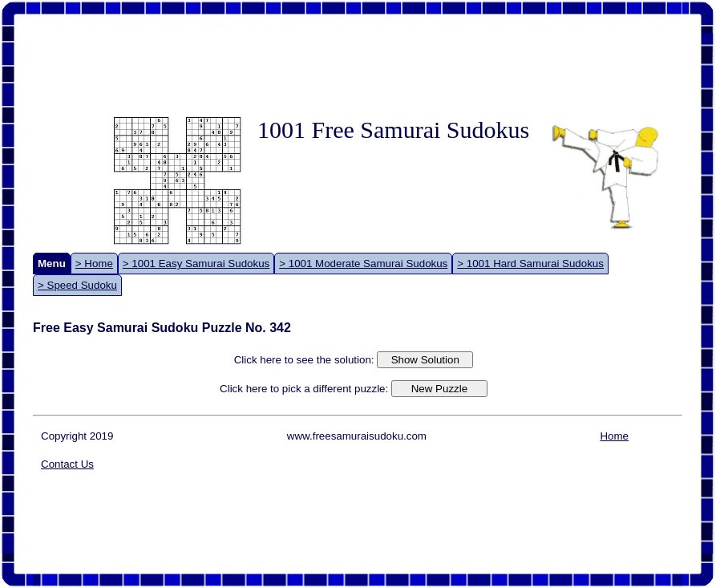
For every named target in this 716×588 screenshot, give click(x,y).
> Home (94, 264)
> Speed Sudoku (77, 285)
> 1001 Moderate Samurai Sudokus (363, 264)
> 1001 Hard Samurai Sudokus (530, 264)
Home (614, 436)
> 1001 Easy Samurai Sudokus (196, 264)
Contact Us (67, 464)
